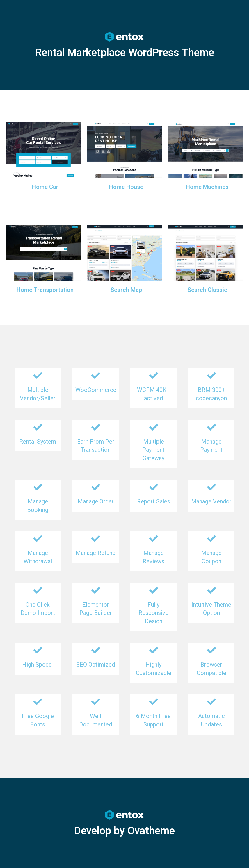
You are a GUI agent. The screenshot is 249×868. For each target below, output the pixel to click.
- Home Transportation (43, 290)
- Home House (124, 187)
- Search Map (124, 290)
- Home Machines (206, 187)
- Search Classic (206, 290)
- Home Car (43, 187)
